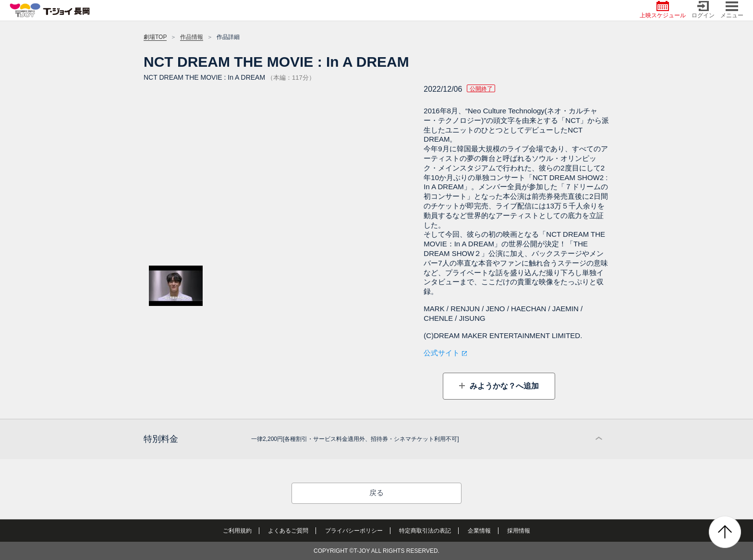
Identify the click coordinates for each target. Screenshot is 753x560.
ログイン (703, 10)
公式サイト (442, 353)
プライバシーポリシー (354, 531)
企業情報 (479, 531)
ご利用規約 (237, 531)
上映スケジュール (663, 10)
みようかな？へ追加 (503, 386)
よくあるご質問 (288, 531)
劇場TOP (155, 37)
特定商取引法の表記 (425, 531)
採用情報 (519, 531)
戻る (376, 493)
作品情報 (192, 37)
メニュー (732, 10)
